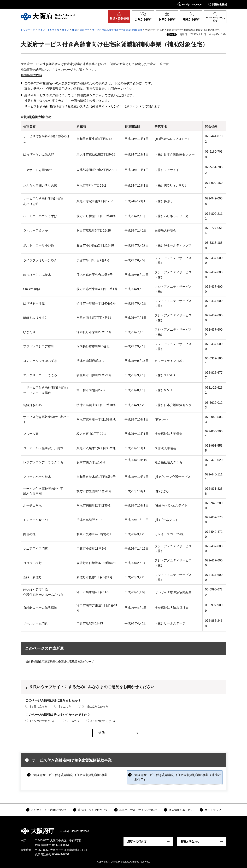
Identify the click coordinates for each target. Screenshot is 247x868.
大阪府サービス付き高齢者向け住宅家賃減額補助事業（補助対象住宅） (178, 777)
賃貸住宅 (84, 30)
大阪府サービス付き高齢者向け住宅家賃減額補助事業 (70, 775)
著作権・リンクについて (93, 810)
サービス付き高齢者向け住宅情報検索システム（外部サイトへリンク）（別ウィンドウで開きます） (94, 106)
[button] (190, 4)
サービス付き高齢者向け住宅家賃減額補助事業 (117, 30)
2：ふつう (65, 707)
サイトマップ (213, 810)
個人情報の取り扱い (181, 810)
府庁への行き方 (137, 841)
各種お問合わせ (190, 841)
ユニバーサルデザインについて (138, 810)
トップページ (28, 30)
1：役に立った (39, 707)
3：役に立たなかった (95, 707)
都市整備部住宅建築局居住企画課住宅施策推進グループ (60, 662)
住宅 (74, 30)
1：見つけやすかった (43, 721)
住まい (66, 30)
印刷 (173, 35)
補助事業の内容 (31, 75)
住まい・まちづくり (49, 30)
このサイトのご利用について (49, 810)
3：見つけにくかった (104, 721)
